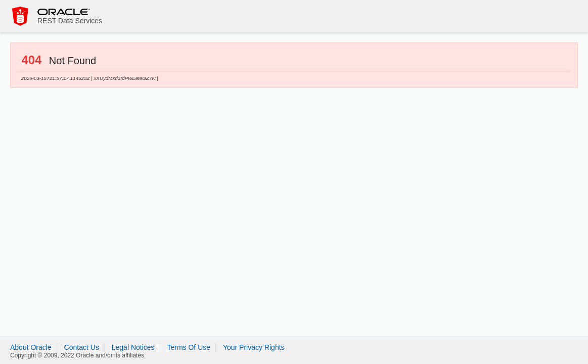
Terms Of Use (189, 347)
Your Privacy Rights (254, 347)
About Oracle (31, 347)
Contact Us (82, 347)
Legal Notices (133, 347)
